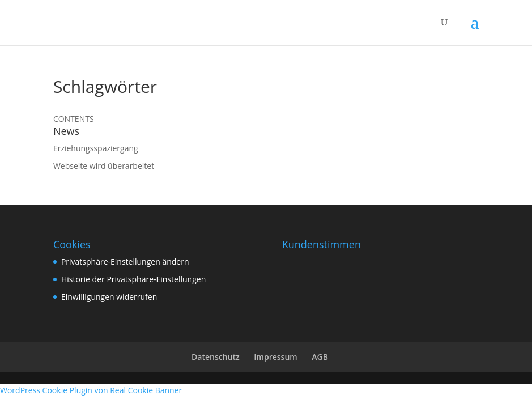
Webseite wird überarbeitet (104, 166)
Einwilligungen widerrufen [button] (109, 297)
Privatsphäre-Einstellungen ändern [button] (125, 262)
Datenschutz (216, 357)
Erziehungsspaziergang (96, 148)
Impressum (275, 357)
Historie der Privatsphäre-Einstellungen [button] (133, 279)
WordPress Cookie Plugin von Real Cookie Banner (91, 390)
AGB (320, 357)
